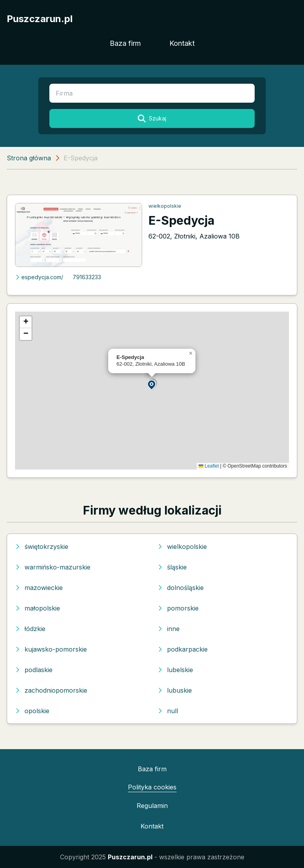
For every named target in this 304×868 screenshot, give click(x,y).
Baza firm (125, 43)
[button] (152, 384)
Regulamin (152, 806)
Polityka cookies (152, 787)
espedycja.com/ (39, 277)
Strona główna (29, 158)
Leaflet (209, 466)
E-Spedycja (181, 220)
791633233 (87, 277)
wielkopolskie (165, 206)
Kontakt (182, 43)
